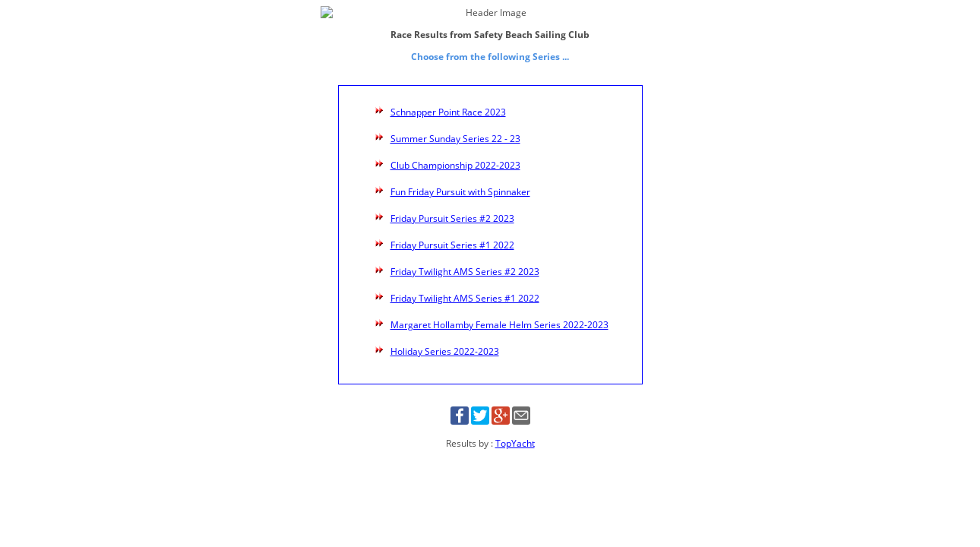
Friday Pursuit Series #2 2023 (452, 206)
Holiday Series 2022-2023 (445, 338)
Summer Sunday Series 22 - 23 (455, 126)
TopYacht (515, 430)
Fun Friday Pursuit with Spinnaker (460, 179)
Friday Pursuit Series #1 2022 (452, 232)
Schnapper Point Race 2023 (448, 99)
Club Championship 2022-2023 (455, 152)
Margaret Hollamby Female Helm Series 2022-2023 (499, 312)
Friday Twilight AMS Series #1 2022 (465, 285)
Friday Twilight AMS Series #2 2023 (465, 259)
